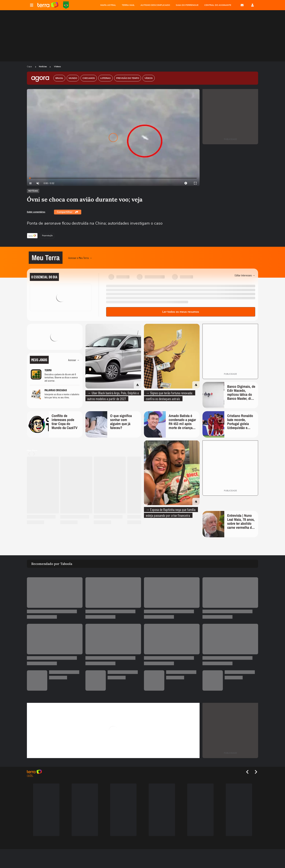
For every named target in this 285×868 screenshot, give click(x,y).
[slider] (113, 178)
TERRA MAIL (128, 5)
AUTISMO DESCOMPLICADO (155, 5)
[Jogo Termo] (55, 375)
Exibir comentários (36, 212)
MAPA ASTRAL (108, 5)
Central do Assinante (218, 5)
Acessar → (74, 360)
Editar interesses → (245, 275)
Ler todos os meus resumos (181, 312)
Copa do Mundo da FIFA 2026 (66, 5)
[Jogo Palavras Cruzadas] (55, 394)
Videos (57, 67)
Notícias (43, 67)
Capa (30, 67)
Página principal (48, 5)
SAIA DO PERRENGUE (187, 5)
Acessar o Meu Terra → (80, 258)
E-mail (242, 5)
